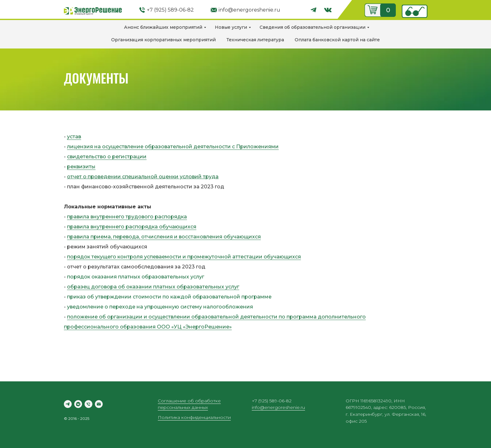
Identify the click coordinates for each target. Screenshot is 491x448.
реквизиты (81, 167)
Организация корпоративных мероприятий (163, 40)
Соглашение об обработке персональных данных (189, 404)
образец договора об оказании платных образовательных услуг (153, 287)
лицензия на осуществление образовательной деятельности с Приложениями (173, 147)
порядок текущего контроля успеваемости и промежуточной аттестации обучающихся (184, 257)
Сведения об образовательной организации (313, 27)
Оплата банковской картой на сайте (337, 40)
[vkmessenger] (78, 404)
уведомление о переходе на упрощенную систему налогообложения (160, 307)
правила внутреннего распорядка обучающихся (132, 227)
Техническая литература (255, 40)
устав (74, 137)
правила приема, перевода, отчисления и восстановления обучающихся (164, 237)
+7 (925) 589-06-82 (170, 10)
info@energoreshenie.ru (249, 10)
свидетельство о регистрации (107, 157)
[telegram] (68, 404)
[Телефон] (88, 404)
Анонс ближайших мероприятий (163, 27)
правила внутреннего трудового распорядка (127, 217)
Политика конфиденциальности (194, 417)
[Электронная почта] (99, 404)
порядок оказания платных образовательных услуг (136, 277)
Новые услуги (231, 27)
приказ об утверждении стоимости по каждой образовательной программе (169, 297)
